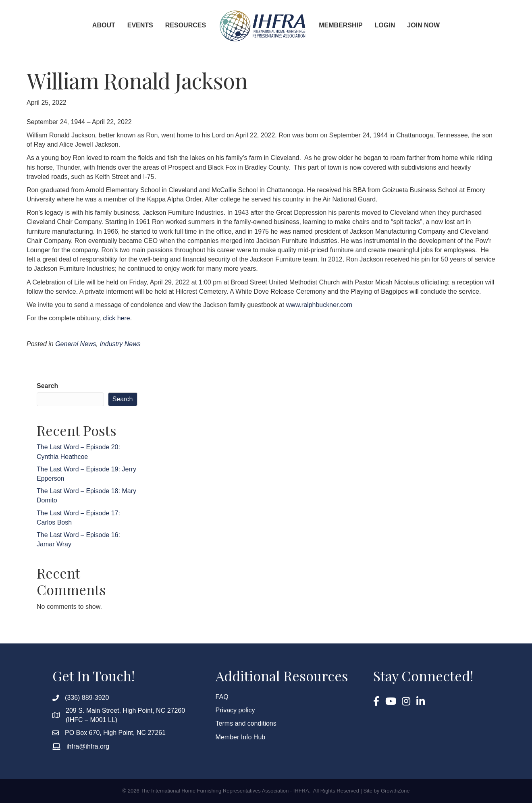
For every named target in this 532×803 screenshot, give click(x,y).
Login (385, 25)
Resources (186, 25)
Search (47, 386)
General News (76, 344)
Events (140, 25)
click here (116, 318)
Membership (341, 25)
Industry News (120, 344)
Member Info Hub (241, 737)
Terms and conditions (246, 723)
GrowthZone (395, 791)
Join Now (423, 25)
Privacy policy (235, 710)
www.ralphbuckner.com (319, 305)
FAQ (222, 697)
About (104, 25)
